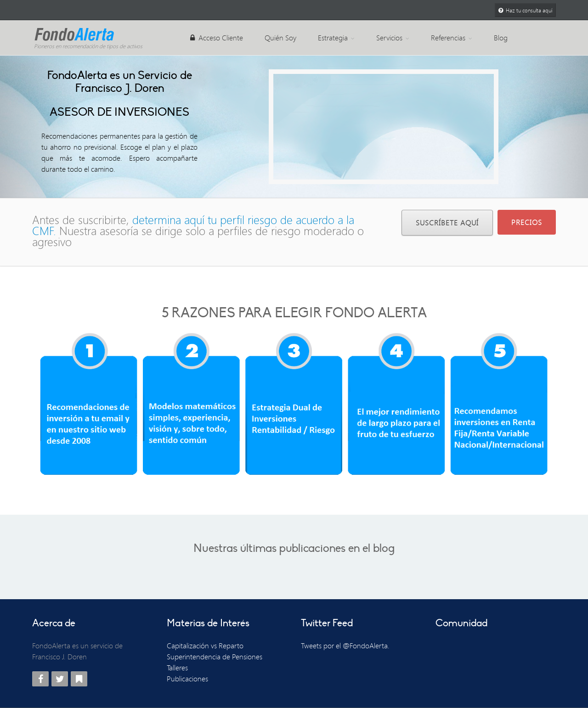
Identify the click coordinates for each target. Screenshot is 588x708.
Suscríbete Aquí (447, 223)
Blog (501, 38)
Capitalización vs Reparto (205, 646)
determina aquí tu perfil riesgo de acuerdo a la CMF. (193, 225)
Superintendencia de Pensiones (215, 657)
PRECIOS (527, 222)
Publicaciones (187, 679)
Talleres (177, 668)
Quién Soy (280, 38)
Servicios (393, 38)
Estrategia (336, 38)
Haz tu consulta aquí (525, 10)
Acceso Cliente (217, 38)
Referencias (452, 38)
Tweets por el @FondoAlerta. (345, 646)
